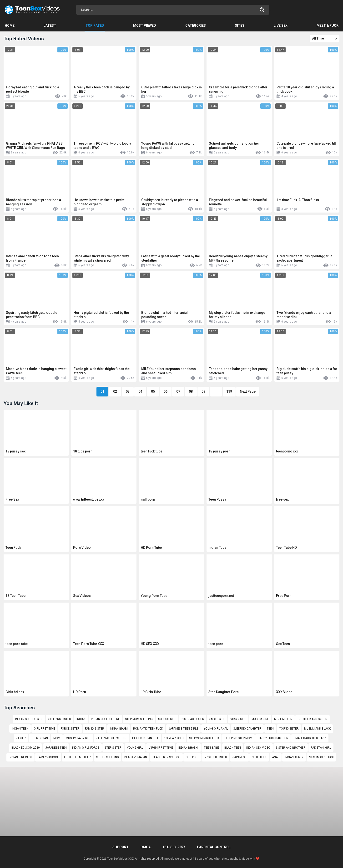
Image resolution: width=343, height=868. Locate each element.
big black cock (193, 719)
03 (128, 391)
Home (10, 25)
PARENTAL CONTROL (214, 847)
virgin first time (161, 748)
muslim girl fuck (321, 757)
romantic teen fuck (148, 729)
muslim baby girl (78, 738)
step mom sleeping (139, 719)
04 (140, 391)
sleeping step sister (111, 738)
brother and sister (313, 719)
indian (81, 719)
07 (178, 391)
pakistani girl (321, 748)
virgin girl (238, 719)
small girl (217, 719)
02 (115, 391)
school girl (167, 719)
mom (57, 738)
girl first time (44, 729)
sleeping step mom (238, 738)
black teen (233, 748)
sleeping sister (60, 719)
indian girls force (86, 748)
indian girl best (20, 757)
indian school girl (29, 719)
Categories (196, 25)
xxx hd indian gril (145, 738)
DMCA (146, 847)
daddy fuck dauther (273, 738)
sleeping (192, 757)
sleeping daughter (247, 729)
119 (229, 391)
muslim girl (260, 719)
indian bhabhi (188, 748)
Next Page (248, 391)
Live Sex (281, 25)
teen (270, 729)
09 (203, 391)
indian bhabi (119, 729)
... (216, 391)
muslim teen (283, 719)
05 (153, 391)
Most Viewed (145, 25)
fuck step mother (77, 757)
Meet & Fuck (328, 25)
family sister (95, 729)
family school (48, 757)
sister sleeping (108, 757)
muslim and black (317, 729)
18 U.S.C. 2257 (174, 847)
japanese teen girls (183, 729)
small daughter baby (310, 738)
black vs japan (136, 757)
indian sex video (258, 748)
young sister (289, 729)
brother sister (215, 757)
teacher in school (166, 757)
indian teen (20, 729)
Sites (240, 25)
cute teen (259, 757)
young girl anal (216, 729)
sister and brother (291, 748)
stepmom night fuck (204, 738)
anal (276, 757)
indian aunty (294, 757)
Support (121, 847)
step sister (113, 748)
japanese (239, 757)
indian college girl (105, 719)
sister (21, 738)
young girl (135, 748)
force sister (70, 729)
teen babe (211, 748)
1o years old (174, 738)
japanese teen (56, 748)
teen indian (40, 738)
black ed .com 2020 (26, 748)
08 (191, 391)
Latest (50, 25)
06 (166, 391)
